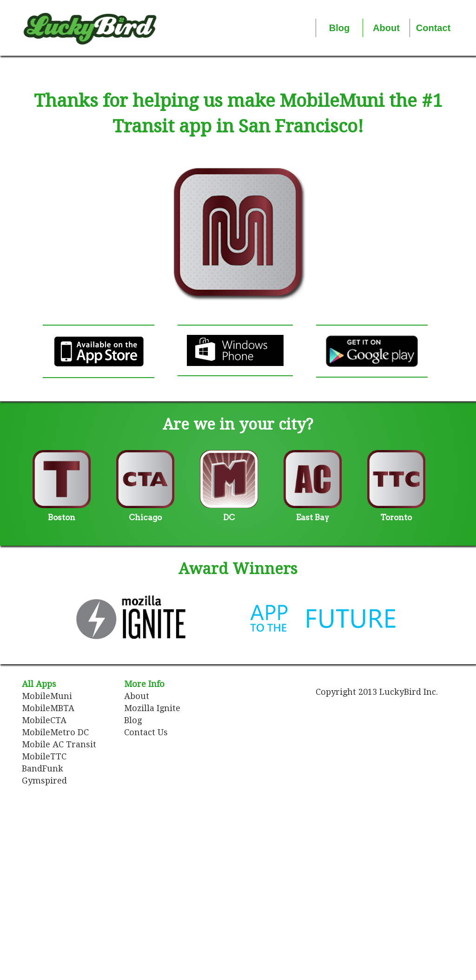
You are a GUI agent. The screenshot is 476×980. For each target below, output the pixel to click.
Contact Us (146, 732)
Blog (133, 720)
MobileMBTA (48, 708)
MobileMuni (47, 696)
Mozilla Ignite (152, 708)
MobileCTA (44, 720)
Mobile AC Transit (59, 744)
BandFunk (43, 768)
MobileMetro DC (55, 732)
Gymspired (44, 781)
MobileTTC (44, 756)
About (137, 696)
